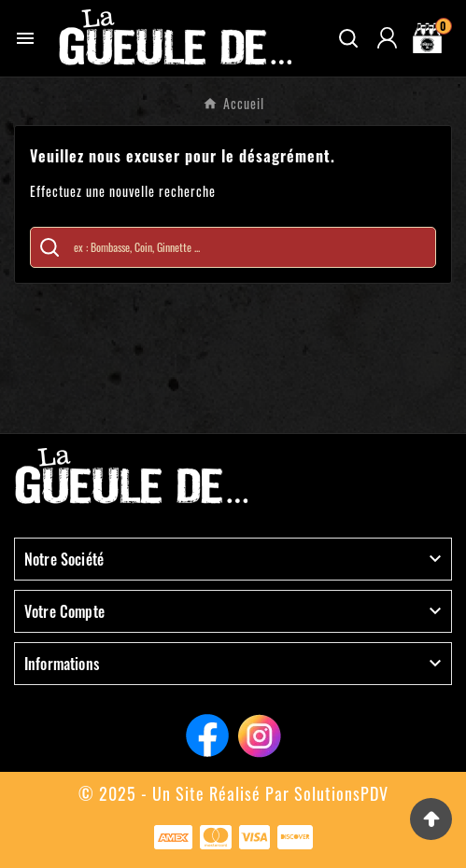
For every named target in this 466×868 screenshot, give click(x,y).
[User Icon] (387, 38)
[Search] (49, 247)
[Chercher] (250, 247)
